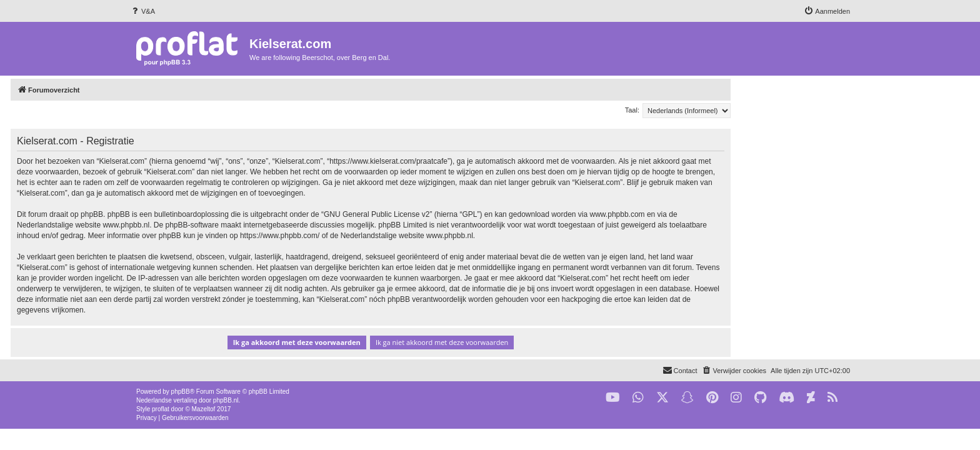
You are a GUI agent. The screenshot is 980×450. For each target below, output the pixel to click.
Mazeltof (204, 409)
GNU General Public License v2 (496, 214)
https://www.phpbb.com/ (399, 236)
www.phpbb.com (737, 214)
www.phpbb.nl (245, 225)
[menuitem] (142, 11)
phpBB (181, 392)
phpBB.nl (226, 400)
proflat (161, 409)
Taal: (752, 110)
